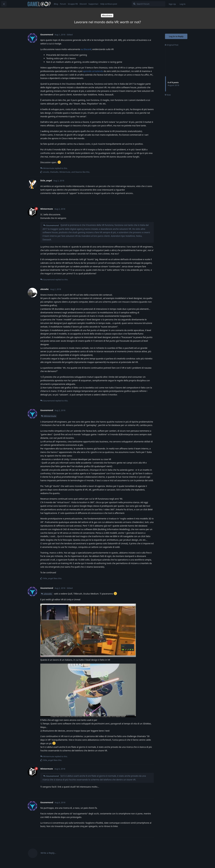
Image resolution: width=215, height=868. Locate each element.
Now (168, 95)
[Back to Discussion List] (4, 4)
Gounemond (52, 225)
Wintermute (50, 416)
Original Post (172, 45)
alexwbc (48, 594)
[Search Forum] (148, 4)
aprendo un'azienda (93, 71)
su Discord (86, 49)
